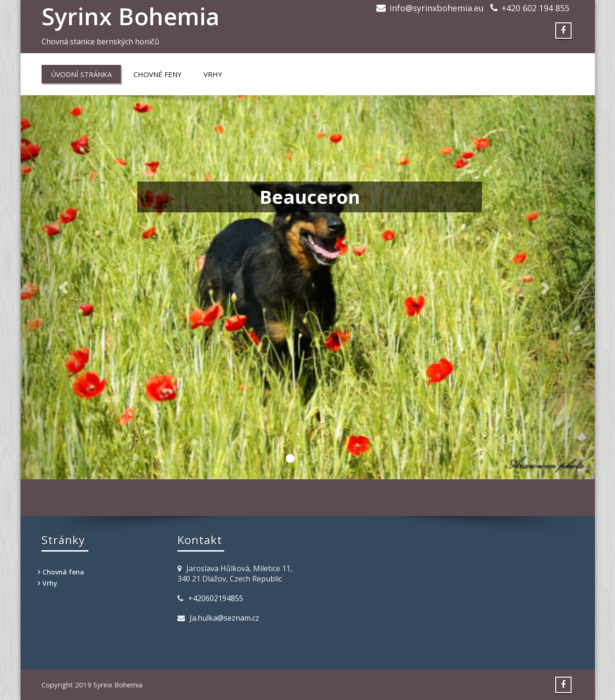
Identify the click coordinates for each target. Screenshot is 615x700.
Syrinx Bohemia (131, 16)
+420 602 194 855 (535, 8)
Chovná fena (63, 572)
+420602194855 (216, 598)
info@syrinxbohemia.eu (437, 8)
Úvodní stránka (81, 74)
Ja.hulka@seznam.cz (224, 618)
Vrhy (213, 74)
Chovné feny (158, 74)
